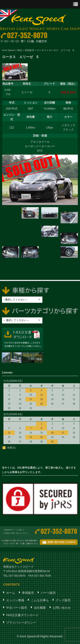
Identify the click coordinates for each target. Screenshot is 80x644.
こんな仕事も (40, 600)
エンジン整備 (15, 600)
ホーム (11, 593)
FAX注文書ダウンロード (22, 615)
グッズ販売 (63, 600)
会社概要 (40, 608)
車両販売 (28, 593)
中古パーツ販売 (17, 608)
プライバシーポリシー (21, 623)
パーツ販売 (48, 593)
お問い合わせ (62, 608)
